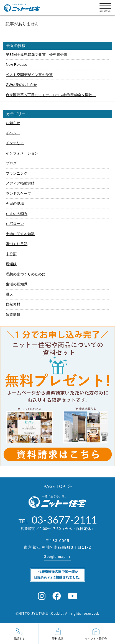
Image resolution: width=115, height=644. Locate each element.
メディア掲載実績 (20, 183)
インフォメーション (22, 153)
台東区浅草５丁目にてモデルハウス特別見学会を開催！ (51, 95)
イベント (13, 133)
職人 (9, 294)
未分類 (11, 254)
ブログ (11, 163)
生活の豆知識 (17, 284)
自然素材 (13, 304)
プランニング (17, 173)
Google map (55, 557)
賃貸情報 (13, 315)
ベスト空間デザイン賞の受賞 (29, 75)
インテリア (15, 143)
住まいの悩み (17, 214)
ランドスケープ (18, 194)
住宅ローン (15, 224)
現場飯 (11, 264)
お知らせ (13, 123)
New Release (16, 65)
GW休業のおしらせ (21, 85)
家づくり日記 (17, 244)
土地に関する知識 (20, 234)
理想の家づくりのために (26, 274)
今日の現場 (15, 203)
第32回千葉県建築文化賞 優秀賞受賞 (37, 55)
